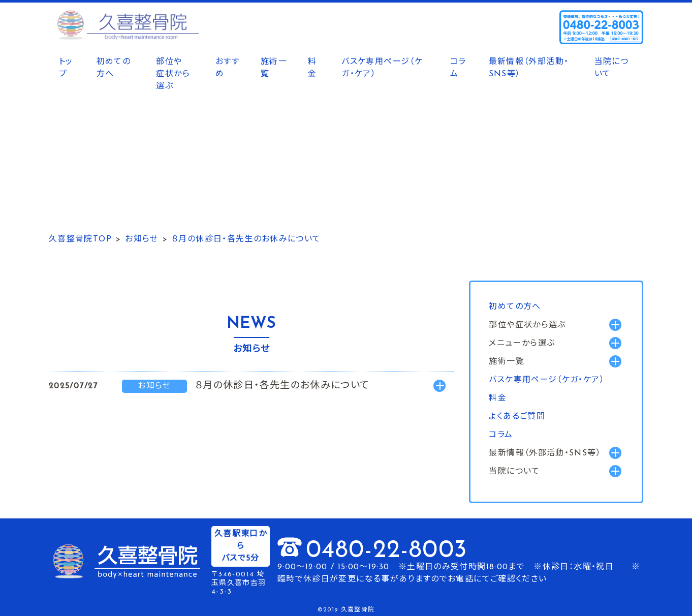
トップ (66, 68)
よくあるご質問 (517, 417)
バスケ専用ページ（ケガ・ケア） (382, 68)
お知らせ (141, 239)
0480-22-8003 (387, 551)
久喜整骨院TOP (80, 239)
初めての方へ (114, 68)
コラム (458, 68)
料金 (312, 68)
